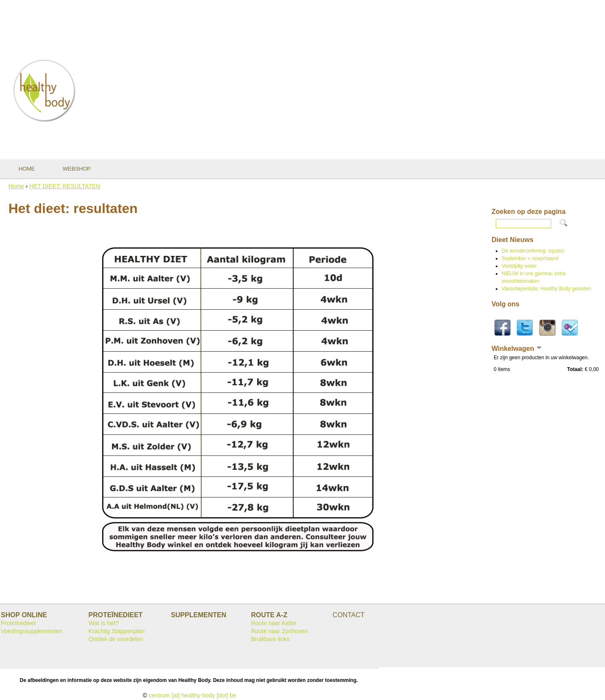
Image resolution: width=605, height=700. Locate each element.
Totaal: (575, 369)
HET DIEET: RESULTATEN (65, 186)
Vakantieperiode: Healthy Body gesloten (546, 289)
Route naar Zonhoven (279, 631)
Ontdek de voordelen (116, 639)
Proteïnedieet (18, 623)
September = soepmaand (530, 258)
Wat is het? (104, 623)
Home (16, 186)
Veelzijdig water (519, 266)
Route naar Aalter (274, 623)
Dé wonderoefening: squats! (533, 251)
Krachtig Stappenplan (116, 631)
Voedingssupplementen (32, 631)
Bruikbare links (270, 639)
